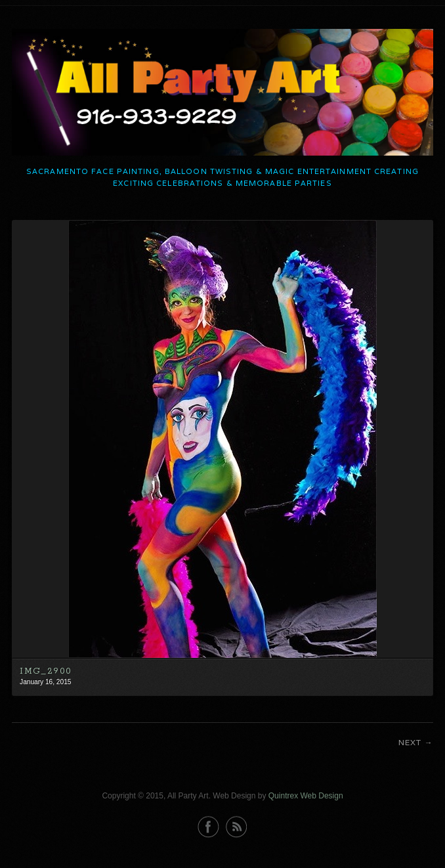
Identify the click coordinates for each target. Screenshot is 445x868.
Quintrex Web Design (306, 796)
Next (410, 742)
